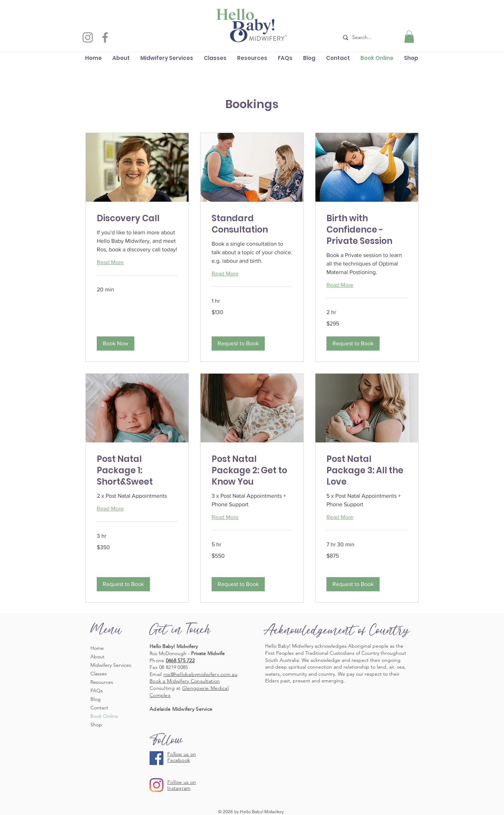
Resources (102, 682)
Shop (96, 725)
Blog (96, 699)
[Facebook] (105, 37)
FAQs (97, 691)
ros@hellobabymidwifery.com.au (200, 674)
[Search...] (366, 37)
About (97, 657)
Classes (99, 674)
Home (97, 648)
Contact (99, 708)
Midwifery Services (111, 665)
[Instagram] (88, 37)
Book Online (104, 716)
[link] (137, 218)
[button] (409, 37)
